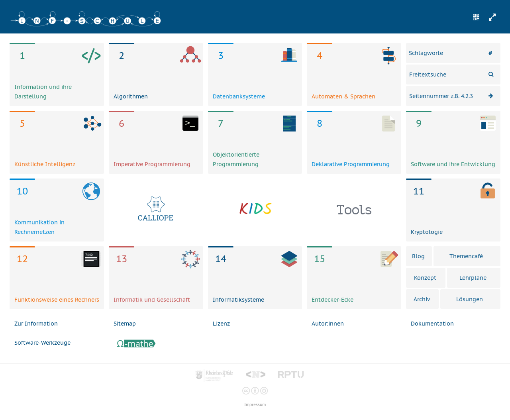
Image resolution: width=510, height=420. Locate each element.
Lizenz (221, 324)
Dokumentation (432, 324)
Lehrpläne (473, 278)
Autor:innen (328, 324)
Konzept (425, 278)
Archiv (422, 299)
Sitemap (125, 324)
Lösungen (470, 299)
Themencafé (466, 256)
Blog (418, 256)
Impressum (255, 405)
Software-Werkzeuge (42, 343)
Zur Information (36, 324)
